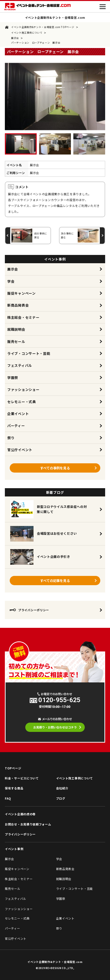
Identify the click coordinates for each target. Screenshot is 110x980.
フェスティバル (20, 365)
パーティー (16, 426)
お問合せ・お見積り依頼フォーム (28, 824)
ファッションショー (23, 389)
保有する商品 (14, 788)
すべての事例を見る (55, 468)
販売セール (16, 341)
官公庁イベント (20, 450)
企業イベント (18, 414)
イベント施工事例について (27, 33)
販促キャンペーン (21, 293)
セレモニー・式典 (22, 402)
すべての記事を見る (55, 581)
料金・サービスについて (22, 778)
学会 (11, 281)
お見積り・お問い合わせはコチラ (55, 727)
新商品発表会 (18, 305)
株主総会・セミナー (23, 317)
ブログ (61, 798)
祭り (11, 438)
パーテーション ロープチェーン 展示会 (36, 43)
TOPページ (13, 768)
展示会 (15, 38)
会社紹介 (62, 788)
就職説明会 (16, 329)
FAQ (8, 798)
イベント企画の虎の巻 (20, 814)
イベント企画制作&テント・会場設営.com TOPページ (40, 27)
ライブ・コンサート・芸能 (29, 353)
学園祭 (13, 378)
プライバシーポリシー (29, 610)
